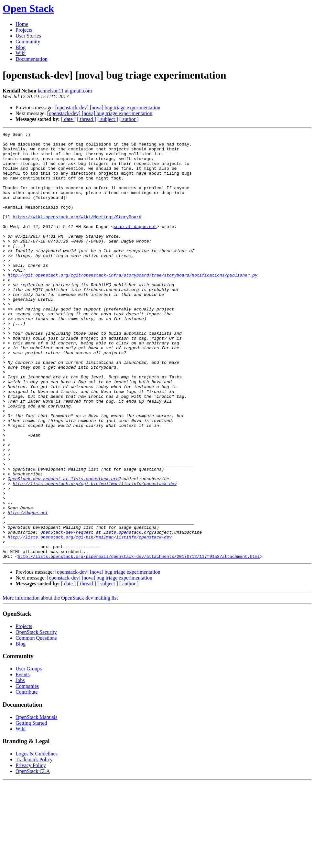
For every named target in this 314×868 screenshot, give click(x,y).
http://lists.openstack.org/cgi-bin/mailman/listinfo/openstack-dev (95, 554)
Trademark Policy (34, 845)
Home (22, 24)
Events (23, 760)
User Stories (28, 36)
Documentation (32, 59)
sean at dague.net (135, 246)
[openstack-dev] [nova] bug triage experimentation (108, 108)
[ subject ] (108, 119)
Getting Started (31, 808)
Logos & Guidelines (37, 839)
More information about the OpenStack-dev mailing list (60, 683)
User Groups (29, 754)
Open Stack (28, 8)
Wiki (21, 53)
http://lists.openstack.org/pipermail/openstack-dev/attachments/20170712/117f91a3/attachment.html (139, 642)
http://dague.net (28, 589)
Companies (27, 771)
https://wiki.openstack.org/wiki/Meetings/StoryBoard (77, 234)
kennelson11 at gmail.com (65, 91)
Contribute (27, 777)
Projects (24, 30)
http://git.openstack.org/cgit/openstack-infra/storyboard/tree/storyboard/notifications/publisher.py (133, 304)
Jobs (20, 766)
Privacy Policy (31, 851)
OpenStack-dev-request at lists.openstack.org (63, 548)
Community (28, 42)
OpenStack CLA (33, 857)
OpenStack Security (36, 717)
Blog (21, 47)
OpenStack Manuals (36, 803)
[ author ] (129, 119)
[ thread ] (87, 119)
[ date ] (68, 119)
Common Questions (36, 723)
